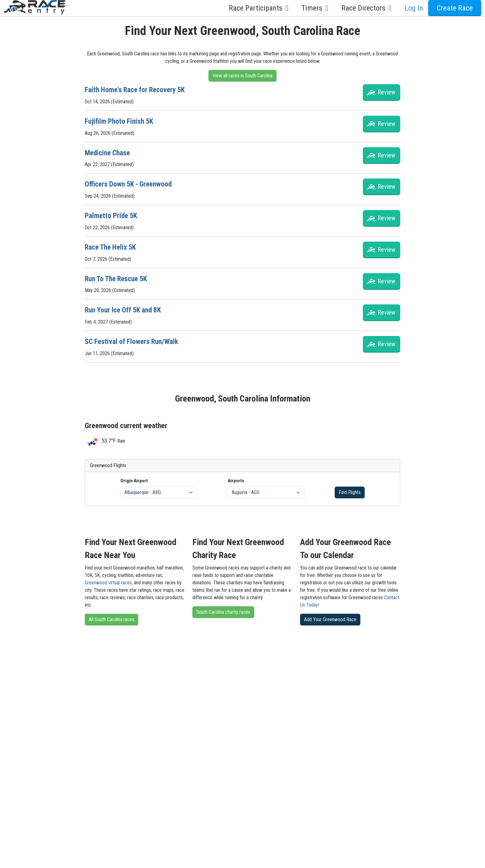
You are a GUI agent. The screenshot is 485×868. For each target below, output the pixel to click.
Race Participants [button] (260, 8)
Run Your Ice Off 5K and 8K (125, 308)
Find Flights (350, 490)
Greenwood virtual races (108, 581)
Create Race (455, 8)
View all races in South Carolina (242, 76)
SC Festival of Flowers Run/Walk (133, 340)
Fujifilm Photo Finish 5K (120, 121)
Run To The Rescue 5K (118, 277)
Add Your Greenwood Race (330, 618)
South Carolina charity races (223, 610)
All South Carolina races (112, 618)
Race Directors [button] (368, 8)
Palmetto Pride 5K (112, 215)
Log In (414, 8)
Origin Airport (134, 479)
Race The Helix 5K (112, 246)
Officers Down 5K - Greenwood (130, 183)
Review (386, 92)
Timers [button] (317, 8)
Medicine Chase (109, 152)
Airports (236, 479)
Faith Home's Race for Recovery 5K (137, 90)
